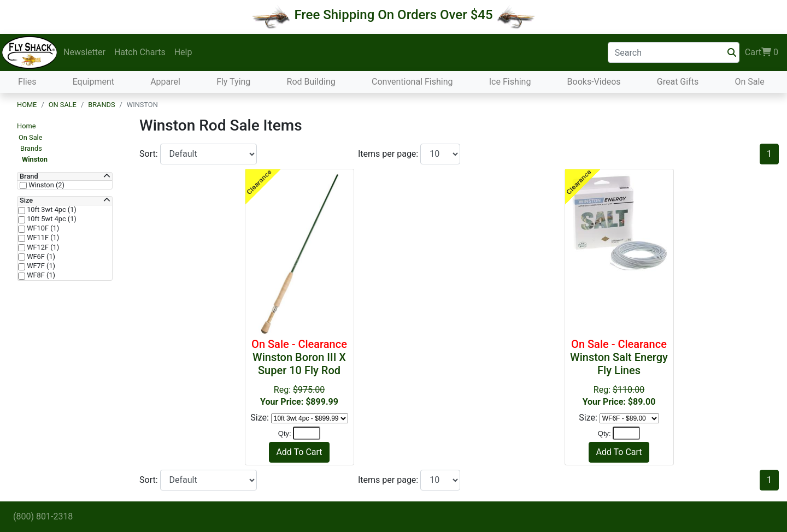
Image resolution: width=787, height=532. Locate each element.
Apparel (165, 82)
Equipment (93, 82)
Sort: (150, 154)
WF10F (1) (42, 228)
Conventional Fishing (412, 82)
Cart (762, 52)
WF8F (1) (40, 275)
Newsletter (84, 52)
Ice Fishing (510, 82)
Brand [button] (29, 176)
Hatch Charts (140, 52)
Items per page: (389, 154)
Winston (35, 159)
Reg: (299, 372)
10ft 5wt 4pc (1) (51, 219)
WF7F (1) (40, 266)
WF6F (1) (40, 257)
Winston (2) (46, 185)
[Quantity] (307, 433)
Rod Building (311, 82)
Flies (27, 82)
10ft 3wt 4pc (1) (51, 210)
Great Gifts (678, 82)
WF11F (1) (42, 238)
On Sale (749, 82)
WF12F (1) (42, 247)
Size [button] (26, 200)
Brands (101, 105)
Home (27, 105)
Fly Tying (233, 82)
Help (183, 52)
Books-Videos (594, 82)
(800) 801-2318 (43, 516)
